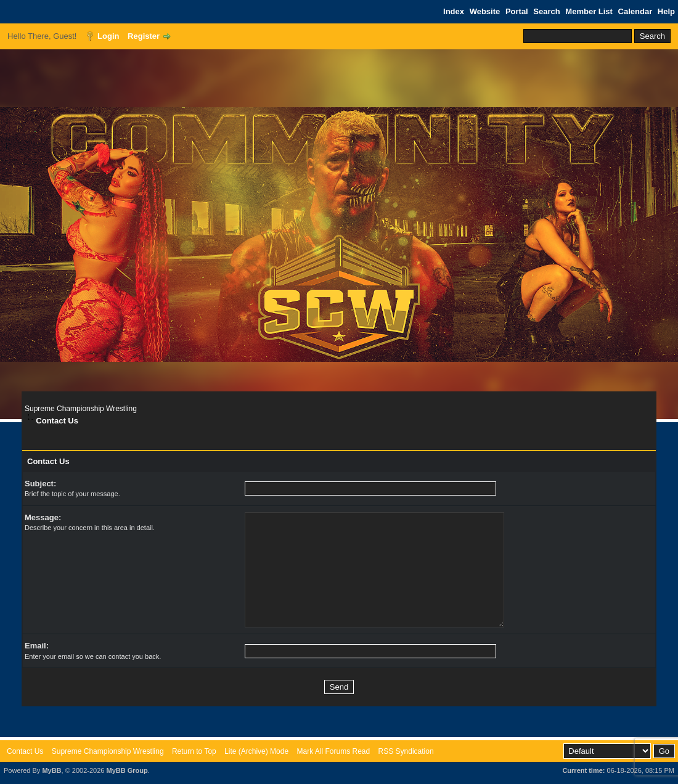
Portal (517, 11)
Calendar (635, 11)
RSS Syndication (406, 751)
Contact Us (25, 751)
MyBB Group (127, 770)
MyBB (51, 770)
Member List (589, 11)
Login (108, 36)
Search (546, 11)
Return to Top (194, 751)
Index (454, 11)
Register (144, 36)
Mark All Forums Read (333, 751)
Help (666, 11)
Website (485, 11)
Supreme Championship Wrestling (81, 409)
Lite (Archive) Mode (256, 751)
